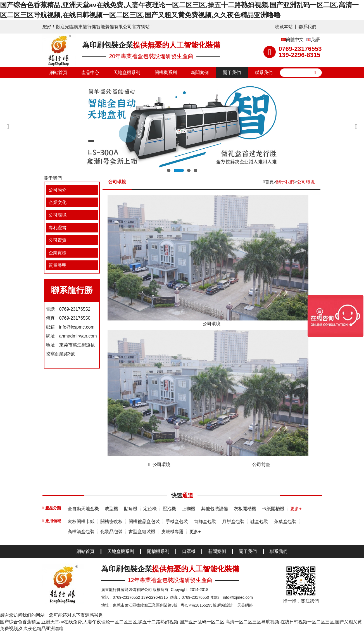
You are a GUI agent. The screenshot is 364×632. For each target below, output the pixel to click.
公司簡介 (58, 190)
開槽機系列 (166, 73)
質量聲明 (58, 265)
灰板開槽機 (245, 509)
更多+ (296, 509)
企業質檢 (58, 253)
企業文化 (58, 202)
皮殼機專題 (172, 532)
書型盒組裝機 (142, 532)
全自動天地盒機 (83, 509)
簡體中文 (292, 40)
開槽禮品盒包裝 (144, 521)
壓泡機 (169, 509)
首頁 (269, 182)
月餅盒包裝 (233, 521)
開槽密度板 (111, 521)
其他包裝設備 (215, 509)
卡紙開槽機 (273, 509)
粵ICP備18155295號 (199, 605)
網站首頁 (58, 73)
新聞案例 (200, 73)
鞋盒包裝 (259, 521)
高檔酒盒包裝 (81, 532)
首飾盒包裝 (205, 521)
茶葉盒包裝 (285, 521)
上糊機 (189, 509)
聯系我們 (307, 27)
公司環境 (58, 215)
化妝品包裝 (111, 532)
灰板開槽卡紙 (81, 521)
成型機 (111, 509)
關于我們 (232, 73)
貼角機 (131, 509)
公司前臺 (261, 465)
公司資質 (58, 240)
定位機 (150, 509)
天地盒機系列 (127, 73)
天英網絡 (245, 605)
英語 (313, 40)
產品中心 (90, 73)
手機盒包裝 (177, 521)
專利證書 (58, 228)
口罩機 (189, 552)
